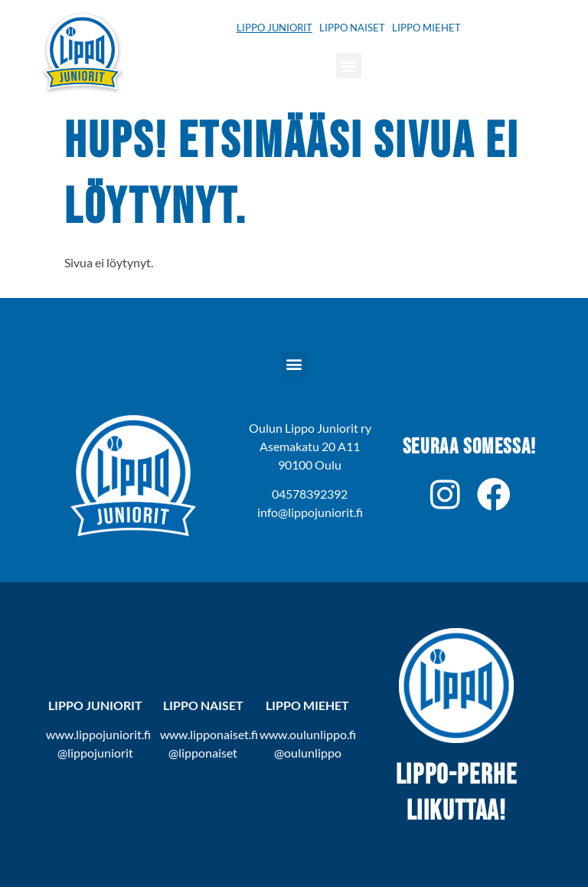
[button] (349, 65)
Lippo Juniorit (274, 28)
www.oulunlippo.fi (308, 734)
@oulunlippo (308, 753)
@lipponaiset (203, 753)
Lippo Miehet (426, 28)
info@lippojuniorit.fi (310, 512)
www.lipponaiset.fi (209, 734)
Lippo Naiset (352, 28)
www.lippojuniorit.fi (98, 734)
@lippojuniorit (95, 753)
